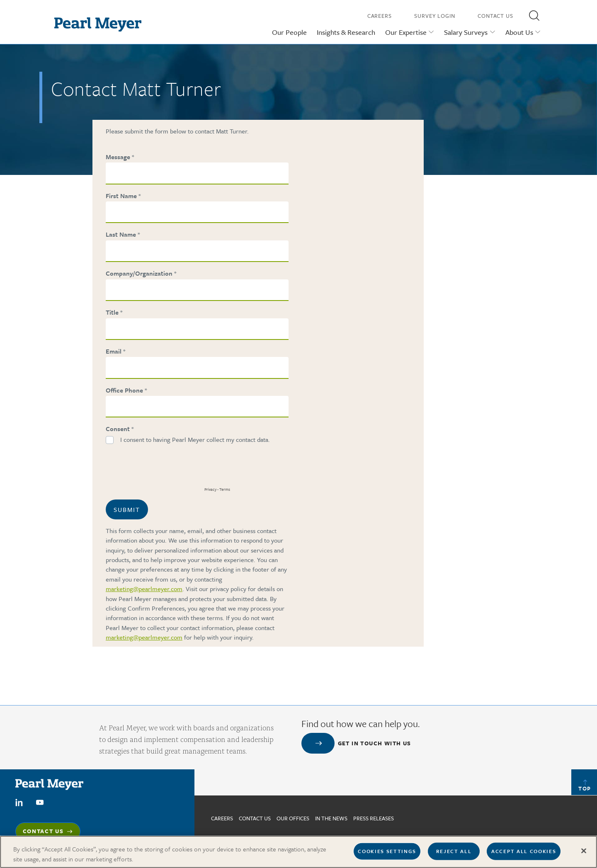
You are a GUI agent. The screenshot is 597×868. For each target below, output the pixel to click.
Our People (289, 32)
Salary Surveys (466, 32)
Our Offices (293, 818)
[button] (534, 15)
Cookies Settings (387, 854)
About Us (519, 32)
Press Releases (374, 818)
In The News (331, 818)
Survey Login (435, 16)
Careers (380, 16)
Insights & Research (346, 32)
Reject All (454, 854)
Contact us (255, 818)
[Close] (584, 854)
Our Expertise (406, 32)
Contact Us (495, 16)
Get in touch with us (375, 743)
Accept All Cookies (524, 854)
